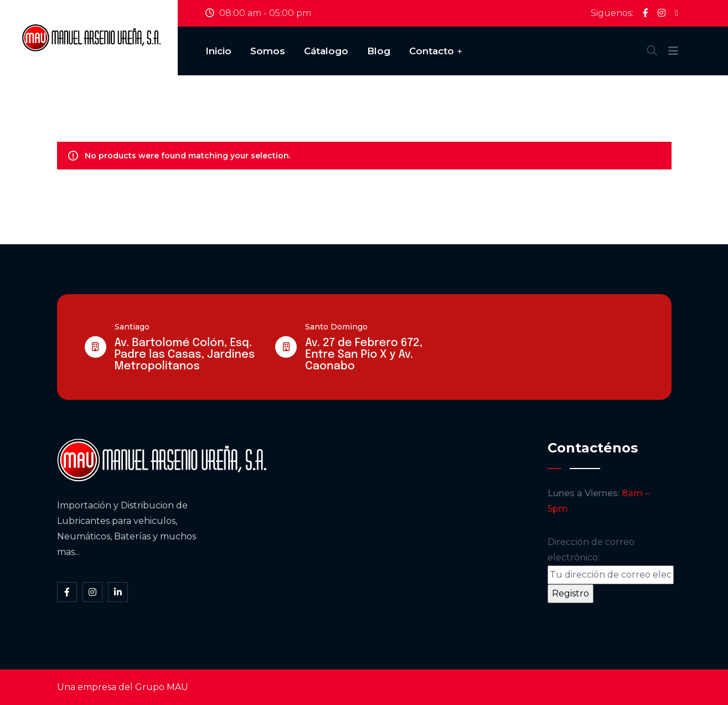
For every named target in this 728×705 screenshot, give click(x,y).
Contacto (432, 51)
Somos (268, 51)
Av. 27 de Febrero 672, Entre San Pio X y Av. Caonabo (364, 355)
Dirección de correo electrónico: (611, 560)
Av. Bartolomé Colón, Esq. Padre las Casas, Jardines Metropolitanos (185, 355)
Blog (379, 51)
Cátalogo (326, 51)
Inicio (218, 51)
